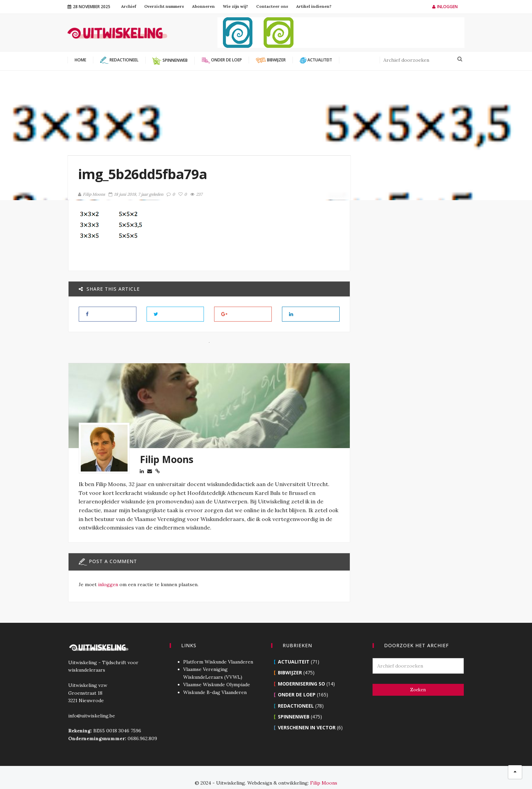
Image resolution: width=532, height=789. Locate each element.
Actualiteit (294, 651)
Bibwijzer (290, 662)
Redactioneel (296, 695)
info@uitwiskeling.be (91, 705)
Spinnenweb (294, 706)
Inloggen (445, 7)
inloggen (107, 584)
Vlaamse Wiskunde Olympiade (216, 674)
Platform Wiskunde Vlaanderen (218, 651)
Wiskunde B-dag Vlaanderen (215, 681)
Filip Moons (92, 194)
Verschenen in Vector (307, 717)
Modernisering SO (301, 673)
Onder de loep (297, 684)
